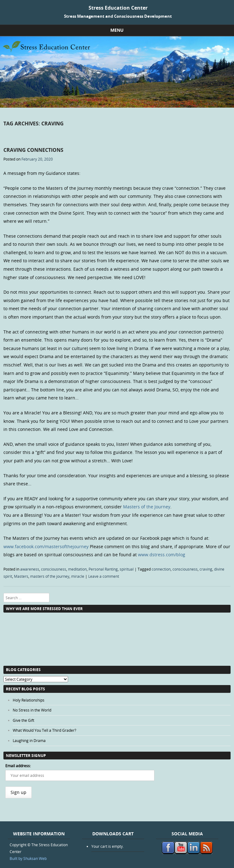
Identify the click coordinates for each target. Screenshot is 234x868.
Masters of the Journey (147, 507)
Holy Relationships (29, 700)
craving (206, 569)
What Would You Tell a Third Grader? (44, 730)
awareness (30, 569)
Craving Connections (33, 150)
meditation (77, 569)
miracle (78, 576)
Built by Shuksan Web (28, 858)
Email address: (18, 766)
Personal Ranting (103, 569)
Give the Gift (23, 720)
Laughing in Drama (29, 740)
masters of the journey (50, 576)
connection (161, 569)
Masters (21, 576)
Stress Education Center (118, 8)
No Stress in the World (32, 710)
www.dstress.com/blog (162, 555)
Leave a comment (104, 576)
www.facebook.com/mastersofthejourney (46, 546)
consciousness (54, 569)
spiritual (127, 569)
